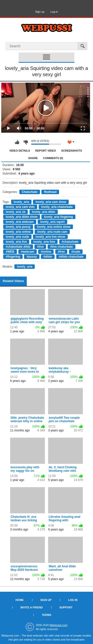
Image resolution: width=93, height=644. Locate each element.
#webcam (28, 252)
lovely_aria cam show (51, 202)
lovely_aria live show (50, 237)
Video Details (20, 151)
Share (33, 158)
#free (61, 252)
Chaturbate (30, 192)
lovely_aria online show (54, 227)
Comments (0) (53, 158)
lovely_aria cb (15, 212)
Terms (46, 615)
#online (46, 252)
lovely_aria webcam (20, 222)
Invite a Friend (32, 607)
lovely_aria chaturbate (57, 207)
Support (66, 607)
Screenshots (72, 151)
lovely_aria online (18, 232)
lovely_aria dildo (44, 212)
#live (40, 247)
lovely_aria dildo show (22, 217)
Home (19, 600)
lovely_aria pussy (18, 227)
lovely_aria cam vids (20, 207)
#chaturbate (70, 242)
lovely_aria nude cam (52, 232)
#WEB (10, 252)
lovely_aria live (16, 242)
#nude (76, 252)
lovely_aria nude (17, 237)
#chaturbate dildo (18, 247)
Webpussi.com (59, 625)
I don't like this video (26, 142)
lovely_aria (21, 202)
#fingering (13, 257)
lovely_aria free (44, 242)
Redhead (50, 192)
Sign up (40, 12)
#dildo (48, 257)
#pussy (32, 257)
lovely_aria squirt (52, 222)
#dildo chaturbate (71, 257)
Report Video (46, 151)
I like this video (17, 142)
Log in (54, 12)
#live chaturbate (61, 247)
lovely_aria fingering (58, 217)
